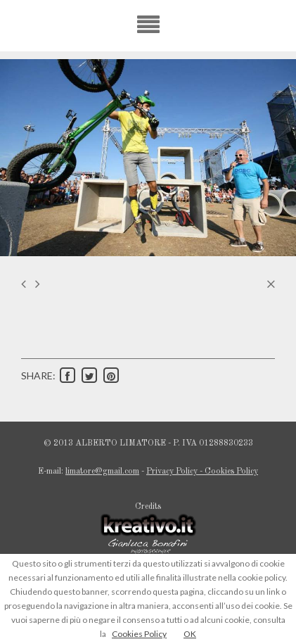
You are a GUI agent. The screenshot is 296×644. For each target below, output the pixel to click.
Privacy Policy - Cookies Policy (202, 472)
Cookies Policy (139, 634)
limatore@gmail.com (102, 472)
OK (190, 634)
